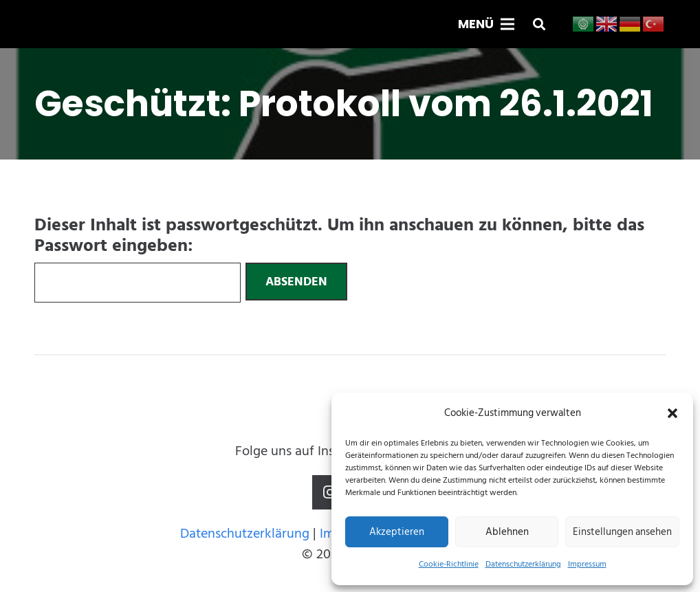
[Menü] (486, 24)
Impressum (587, 564)
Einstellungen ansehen (622, 532)
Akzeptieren (397, 532)
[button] (672, 413)
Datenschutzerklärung (523, 564)
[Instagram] (329, 492)
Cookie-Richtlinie (449, 564)
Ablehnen (507, 532)
